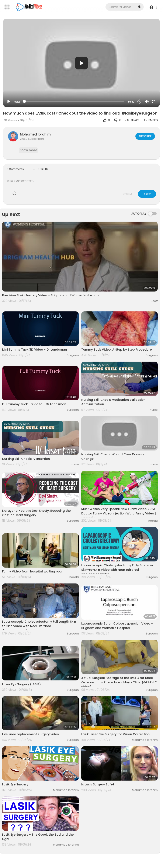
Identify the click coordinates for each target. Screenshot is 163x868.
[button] (153, 7)
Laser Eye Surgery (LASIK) (21, 684)
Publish (147, 194)
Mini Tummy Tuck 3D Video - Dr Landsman (34, 350)
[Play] (9, 102)
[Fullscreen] (154, 102)
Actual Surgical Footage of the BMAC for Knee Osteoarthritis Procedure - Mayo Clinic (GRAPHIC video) (119, 682)
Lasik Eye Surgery (15, 784)
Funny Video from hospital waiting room (33, 571)
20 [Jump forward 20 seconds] (140, 102)
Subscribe (145, 136)
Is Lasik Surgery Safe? (98, 784)
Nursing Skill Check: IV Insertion (26, 459)
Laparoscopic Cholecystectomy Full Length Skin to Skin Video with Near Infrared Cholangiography (39, 626)
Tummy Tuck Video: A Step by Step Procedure (117, 350)
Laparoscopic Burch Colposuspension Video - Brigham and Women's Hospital (117, 626)
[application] (81, 63)
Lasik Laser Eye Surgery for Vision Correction (115, 734)
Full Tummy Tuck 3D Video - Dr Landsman (34, 404)
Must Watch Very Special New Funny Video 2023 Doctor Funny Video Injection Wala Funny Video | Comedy (119, 513)
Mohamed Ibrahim (35, 134)
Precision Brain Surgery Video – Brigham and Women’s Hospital (51, 295)
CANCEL (128, 194)
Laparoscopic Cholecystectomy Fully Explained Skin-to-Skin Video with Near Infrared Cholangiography (118, 570)
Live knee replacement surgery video (31, 734)
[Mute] (147, 102)
